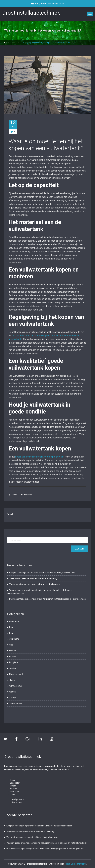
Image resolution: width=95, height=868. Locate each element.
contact (13, 794)
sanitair (13, 668)
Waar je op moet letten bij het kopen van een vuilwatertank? (46, 43)
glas (11, 645)
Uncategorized (16, 674)
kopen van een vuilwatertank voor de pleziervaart (40, 457)
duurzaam (16, 43)
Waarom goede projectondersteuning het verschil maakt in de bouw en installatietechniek (47, 843)
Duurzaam (15, 791)
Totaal (13, 495)
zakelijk (13, 698)
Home (7, 43)
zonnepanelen (16, 704)
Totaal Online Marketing (75, 864)
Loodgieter (15, 783)
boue (12, 627)
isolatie (13, 651)
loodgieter (14, 662)
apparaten (14, 621)
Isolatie (13, 786)
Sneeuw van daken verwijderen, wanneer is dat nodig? (34, 578)
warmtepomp (16, 686)
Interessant (17, 802)
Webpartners (18, 799)
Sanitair (13, 788)
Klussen (13, 657)
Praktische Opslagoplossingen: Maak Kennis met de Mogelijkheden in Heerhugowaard (48, 599)
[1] (20, 339)
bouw (12, 633)
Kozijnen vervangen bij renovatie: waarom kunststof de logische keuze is (42, 573)
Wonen (12, 692)
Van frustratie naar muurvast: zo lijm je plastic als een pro (35, 584)
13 (13, 124)
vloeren (13, 680)
